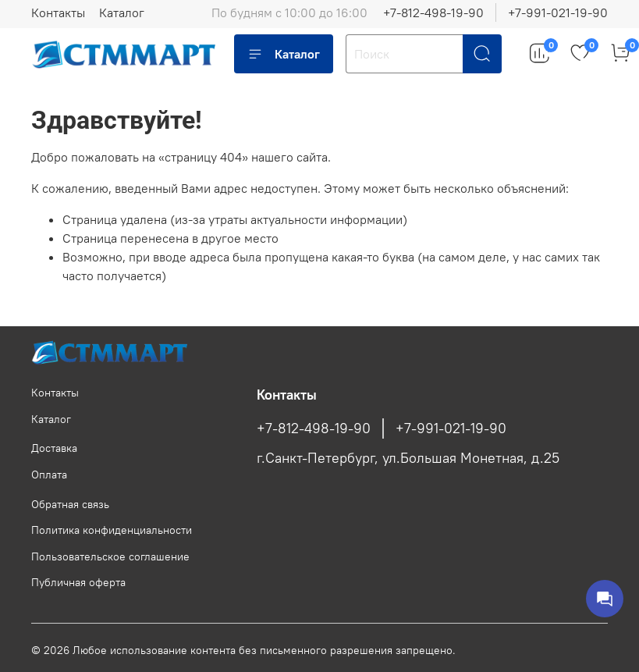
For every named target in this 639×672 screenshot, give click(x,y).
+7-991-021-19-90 (558, 12)
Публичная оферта (78, 582)
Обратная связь (70, 504)
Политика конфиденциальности (112, 530)
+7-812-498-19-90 (433, 12)
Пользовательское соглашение (110, 556)
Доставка (54, 448)
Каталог (122, 12)
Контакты (58, 12)
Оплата (49, 475)
